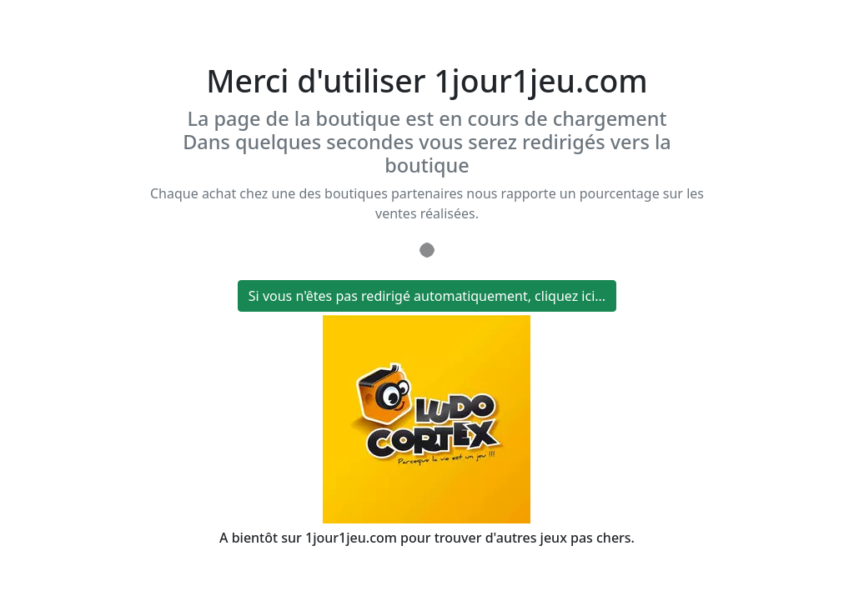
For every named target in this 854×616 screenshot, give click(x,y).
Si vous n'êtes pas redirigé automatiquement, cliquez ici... (427, 296)
